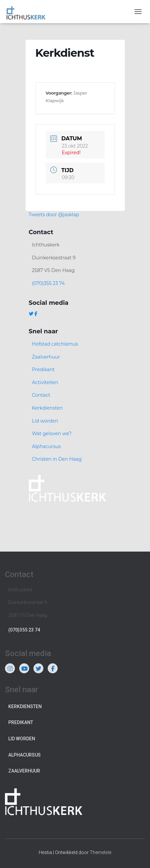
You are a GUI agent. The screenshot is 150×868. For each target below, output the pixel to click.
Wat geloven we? (52, 434)
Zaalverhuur (46, 357)
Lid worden (45, 421)
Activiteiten (45, 382)
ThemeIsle (100, 852)
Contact (41, 395)
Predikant (44, 369)
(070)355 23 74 (49, 283)
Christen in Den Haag (57, 459)
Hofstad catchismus (55, 344)
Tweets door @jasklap (54, 215)
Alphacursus (47, 446)
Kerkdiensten (48, 408)
